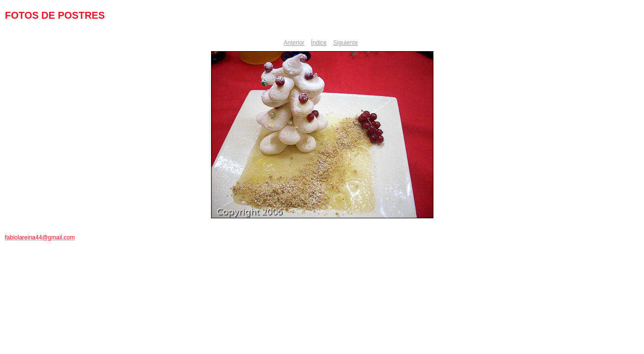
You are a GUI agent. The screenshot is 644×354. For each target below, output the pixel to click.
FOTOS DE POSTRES (55, 15)
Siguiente (345, 43)
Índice (319, 43)
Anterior (294, 43)
